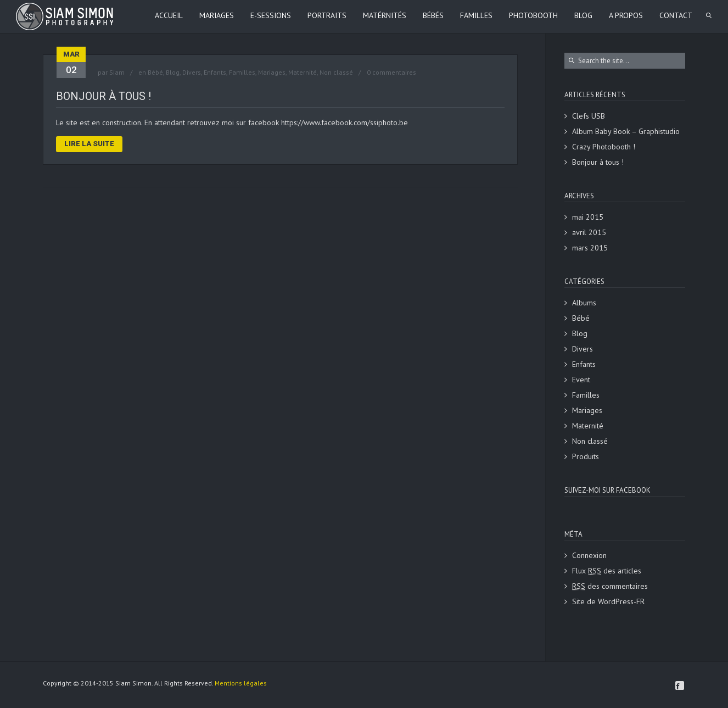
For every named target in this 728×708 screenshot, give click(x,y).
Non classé (336, 72)
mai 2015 (588, 217)
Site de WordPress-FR (608, 601)
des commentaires (610, 586)
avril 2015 (589, 232)
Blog (173, 72)
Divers (192, 72)
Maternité (303, 72)
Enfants (215, 72)
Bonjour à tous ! (103, 96)
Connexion (589, 555)
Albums (584, 303)
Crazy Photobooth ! (604, 147)
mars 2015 (590, 248)
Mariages (272, 72)
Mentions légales (241, 683)
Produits (586, 456)
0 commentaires (391, 72)
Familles (242, 72)
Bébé (155, 72)
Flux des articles (607, 571)
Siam (117, 72)
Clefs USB (589, 116)
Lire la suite (89, 144)
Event (581, 380)
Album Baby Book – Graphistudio (626, 131)
